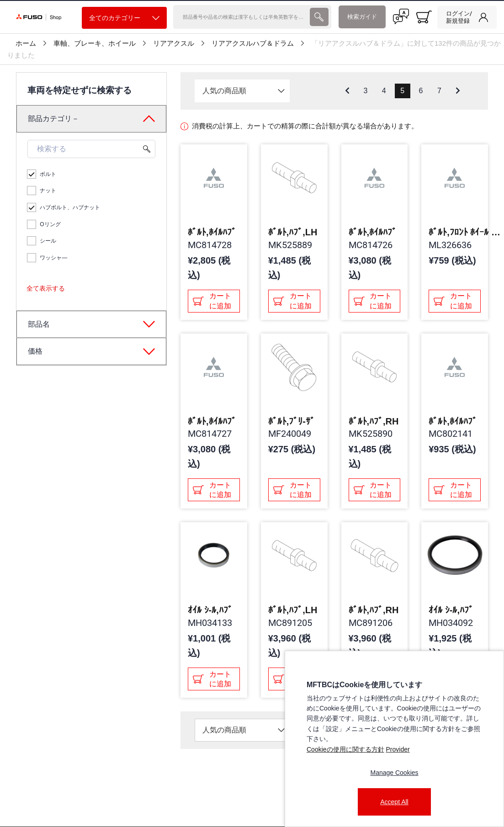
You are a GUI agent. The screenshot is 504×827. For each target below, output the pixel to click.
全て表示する (46, 288)
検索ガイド (362, 17)
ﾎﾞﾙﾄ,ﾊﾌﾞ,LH (293, 232)
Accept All (394, 802)
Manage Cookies (394, 773)
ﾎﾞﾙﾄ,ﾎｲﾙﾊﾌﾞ (212, 232)
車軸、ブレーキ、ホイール (95, 43)
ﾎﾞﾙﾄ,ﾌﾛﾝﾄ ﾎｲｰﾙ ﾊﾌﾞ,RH (465, 232)
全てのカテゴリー (124, 18)
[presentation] (319, 17)
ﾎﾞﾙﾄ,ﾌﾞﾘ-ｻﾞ (292, 421)
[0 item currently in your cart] (424, 17)
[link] (467, 17)
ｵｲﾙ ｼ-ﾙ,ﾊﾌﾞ (210, 610)
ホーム (26, 43)
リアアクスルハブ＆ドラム (253, 43)
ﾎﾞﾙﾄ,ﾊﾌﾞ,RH (374, 421)
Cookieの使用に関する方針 (345, 749)
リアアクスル (174, 43)
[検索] (241, 17)
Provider (398, 749)
